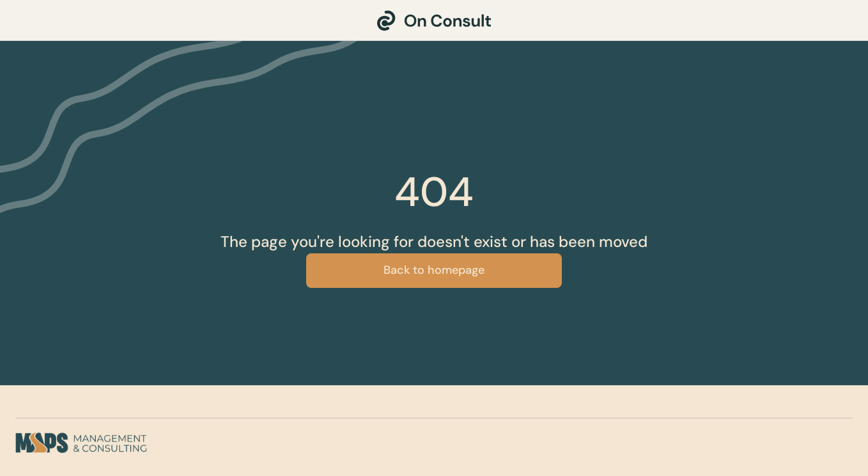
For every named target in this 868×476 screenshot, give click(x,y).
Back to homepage (434, 270)
